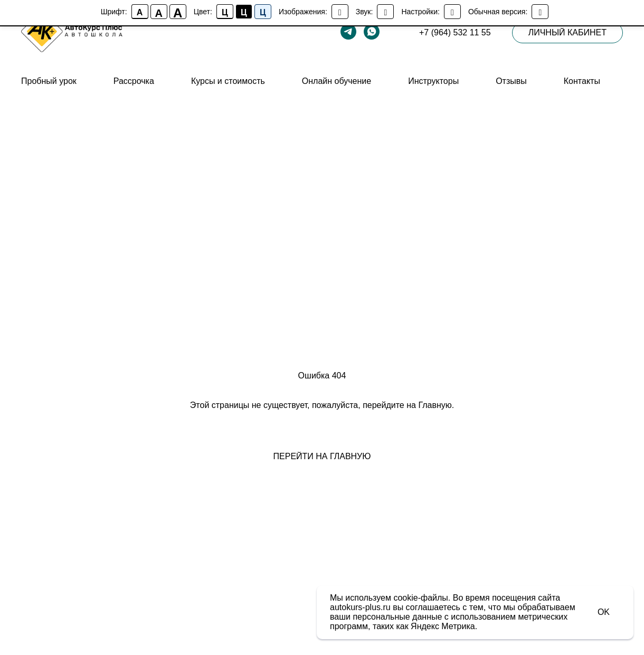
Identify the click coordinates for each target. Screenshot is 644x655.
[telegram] (348, 32)
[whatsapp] (372, 32)
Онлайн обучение (337, 81)
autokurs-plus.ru (360, 607)
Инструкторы (433, 81)
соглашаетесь (433, 607)
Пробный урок (49, 81)
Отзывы (511, 81)
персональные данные (397, 617)
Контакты (582, 81)
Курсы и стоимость (228, 81)
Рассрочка (134, 81)
